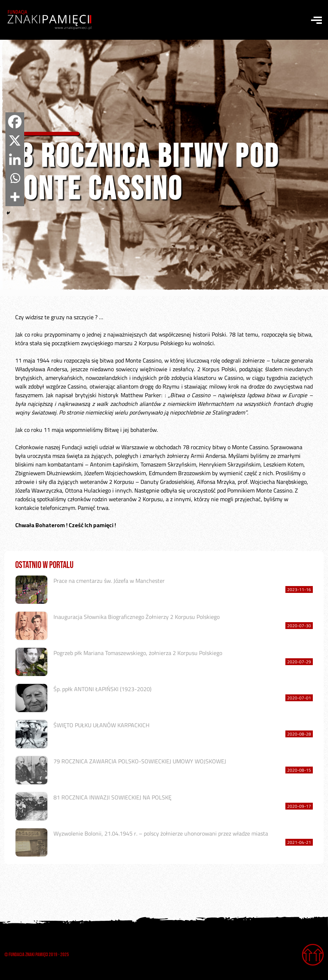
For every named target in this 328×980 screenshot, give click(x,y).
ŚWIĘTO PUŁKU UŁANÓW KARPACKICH (102, 725)
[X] (15, 140)
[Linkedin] (15, 159)
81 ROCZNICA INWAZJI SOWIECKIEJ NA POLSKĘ (113, 797)
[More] (15, 197)
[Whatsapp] (15, 178)
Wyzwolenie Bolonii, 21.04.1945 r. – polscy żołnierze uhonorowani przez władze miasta (161, 833)
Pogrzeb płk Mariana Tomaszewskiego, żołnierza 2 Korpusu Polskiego (138, 653)
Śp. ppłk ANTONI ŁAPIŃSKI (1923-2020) (102, 689)
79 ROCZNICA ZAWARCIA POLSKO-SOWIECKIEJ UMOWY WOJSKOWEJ (140, 761)
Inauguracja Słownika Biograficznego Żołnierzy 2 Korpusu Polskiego (137, 617)
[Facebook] (15, 122)
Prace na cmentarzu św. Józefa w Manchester (109, 581)
